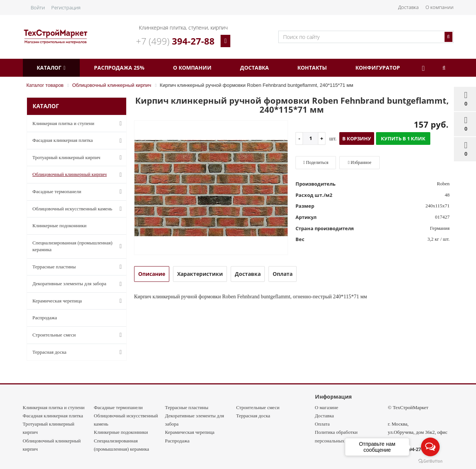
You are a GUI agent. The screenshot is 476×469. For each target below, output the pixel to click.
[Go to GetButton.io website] (430, 461)
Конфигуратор (396, 68)
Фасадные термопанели (79, 192)
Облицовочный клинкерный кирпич (79, 175)
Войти (38, 7)
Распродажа (45, 318)
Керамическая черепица (79, 301)
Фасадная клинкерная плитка (79, 141)
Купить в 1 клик (403, 138)
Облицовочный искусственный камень (79, 209)
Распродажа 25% (124, 68)
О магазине (327, 407)
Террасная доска (79, 352)
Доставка (408, 7)
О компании (439, 7)
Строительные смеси (79, 335)
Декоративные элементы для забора (79, 284)
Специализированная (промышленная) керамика (79, 246)
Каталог (53, 68)
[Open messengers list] (430, 447)
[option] (211, 188)
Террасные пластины (79, 267)
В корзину (357, 138)
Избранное (360, 162)
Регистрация (66, 7)
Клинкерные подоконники (60, 226)
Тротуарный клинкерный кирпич (79, 158)
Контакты (327, 68)
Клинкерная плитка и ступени (79, 124)
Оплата (322, 424)
